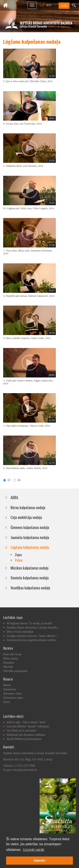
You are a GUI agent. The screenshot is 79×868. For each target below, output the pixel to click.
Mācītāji (8, 667)
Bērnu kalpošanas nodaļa (28, 507)
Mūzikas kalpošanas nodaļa (29, 568)
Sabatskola (10, 689)
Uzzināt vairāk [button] (33, 850)
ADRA (14, 497)
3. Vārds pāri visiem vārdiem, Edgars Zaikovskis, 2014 (28, 382)
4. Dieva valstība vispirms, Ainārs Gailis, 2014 (27, 338)
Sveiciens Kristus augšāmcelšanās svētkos (31, 640)
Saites (7, 702)
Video (19, 560)
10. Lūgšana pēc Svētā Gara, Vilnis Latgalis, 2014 (28, 208)
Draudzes (9, 663)
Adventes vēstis (12, 694)
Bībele (7, 685)
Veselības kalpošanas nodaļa (30, 588)
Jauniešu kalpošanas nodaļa (30, 537)
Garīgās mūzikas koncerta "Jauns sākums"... (33, 636)
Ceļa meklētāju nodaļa (26, 517)
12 (7, 480)
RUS (49, 5)
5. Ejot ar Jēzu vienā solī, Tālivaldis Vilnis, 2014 (28, 81)
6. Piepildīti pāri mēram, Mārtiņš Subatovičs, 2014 (29, 296)
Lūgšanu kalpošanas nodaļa (30, 547)
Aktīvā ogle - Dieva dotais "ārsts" (26, 722)
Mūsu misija (11, 658)
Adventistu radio (13, 698)
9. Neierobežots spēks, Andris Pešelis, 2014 (25, 468)
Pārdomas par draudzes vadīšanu (26, 735)
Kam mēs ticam (12, 654)
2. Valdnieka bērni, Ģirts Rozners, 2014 (23, 166)
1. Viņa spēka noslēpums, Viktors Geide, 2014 (27, 426)
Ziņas (18, 555)
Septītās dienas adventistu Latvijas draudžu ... (33, 628)
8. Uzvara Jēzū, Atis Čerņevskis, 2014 (22, 124)
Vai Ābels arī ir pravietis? (22, 731)
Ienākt (64, 6)
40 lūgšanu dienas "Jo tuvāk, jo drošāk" (30, 623)
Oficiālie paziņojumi (15, 671)
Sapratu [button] (40, 860)
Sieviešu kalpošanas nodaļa (30, 578)
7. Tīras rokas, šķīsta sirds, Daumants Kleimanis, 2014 (28, 252)
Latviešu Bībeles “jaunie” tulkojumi (28, 726)
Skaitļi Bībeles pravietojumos (24, 739)
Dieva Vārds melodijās (20, 632)
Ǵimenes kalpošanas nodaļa (30, 527)
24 (17, 480)
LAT (42, 5)
